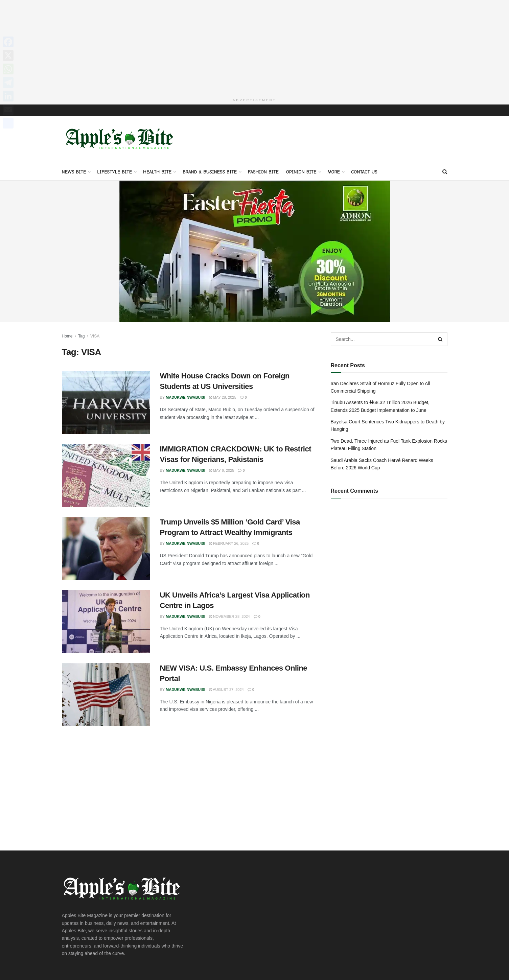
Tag (81, 336)
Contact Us (364, 172)
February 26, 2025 (229, 543)
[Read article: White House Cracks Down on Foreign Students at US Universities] (106, 402)
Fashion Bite (263, 172)
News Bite (74, 172)
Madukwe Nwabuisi (186, 397)
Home (67, 336)
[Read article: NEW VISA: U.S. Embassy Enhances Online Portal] (106, 695)
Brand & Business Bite (210, 172)
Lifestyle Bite (114, 172)
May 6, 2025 (222, 470)
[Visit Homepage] (121, 140)
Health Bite (157, 172)
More (334, 172)
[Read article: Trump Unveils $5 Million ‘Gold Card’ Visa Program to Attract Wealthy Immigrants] (106, 549)
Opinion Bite (301, 172)
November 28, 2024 (229, 616)
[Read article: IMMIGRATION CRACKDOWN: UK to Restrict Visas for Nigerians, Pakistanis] (106, 475)
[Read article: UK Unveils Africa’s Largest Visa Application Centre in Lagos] (106, 622)
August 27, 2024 (226, 690)
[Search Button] (445, 172)
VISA (95, 336)
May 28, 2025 (223, 397)
